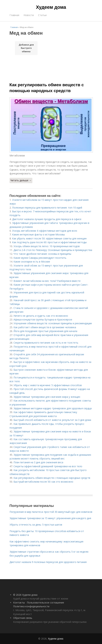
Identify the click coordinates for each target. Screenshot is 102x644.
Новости (29, 15)
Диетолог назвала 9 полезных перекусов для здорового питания (48, 562)
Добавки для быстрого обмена (26, 48)
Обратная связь (23, 618)
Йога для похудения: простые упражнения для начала (45, 331)
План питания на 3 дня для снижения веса (38, 462)
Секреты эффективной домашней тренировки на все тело (48, 466)
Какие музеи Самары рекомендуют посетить (40, 258)
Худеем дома (51, 7)
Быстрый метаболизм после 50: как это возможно (43, 482)
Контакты (19, 603)
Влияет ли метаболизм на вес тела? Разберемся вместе (47, 281)
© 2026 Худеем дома (25, 595)
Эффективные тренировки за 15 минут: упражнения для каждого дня (50, 518)
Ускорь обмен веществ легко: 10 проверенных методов (47, 246)
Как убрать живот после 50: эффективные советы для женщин (49, 238)
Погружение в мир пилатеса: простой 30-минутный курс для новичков (51, 512)
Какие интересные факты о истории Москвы (38, 234)
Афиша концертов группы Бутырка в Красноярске (43, 319)
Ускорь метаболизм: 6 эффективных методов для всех (45, 231)
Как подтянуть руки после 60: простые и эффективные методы (49, 242)
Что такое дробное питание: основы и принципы (42, 254)
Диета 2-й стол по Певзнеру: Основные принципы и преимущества (53, 250)
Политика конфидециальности (31, 606)
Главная (14, 15)
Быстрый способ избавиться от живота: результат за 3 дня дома (52, 420)
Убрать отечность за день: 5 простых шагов (36, 525)
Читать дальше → (21, 180)
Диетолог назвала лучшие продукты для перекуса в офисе (47, 219)
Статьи (42, 15)
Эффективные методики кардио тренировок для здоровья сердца (53, 408)
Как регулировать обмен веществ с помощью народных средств (52, 478)
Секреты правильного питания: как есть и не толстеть (46, 343)
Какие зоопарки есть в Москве (32, 262)
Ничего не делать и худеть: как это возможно (41, 316)
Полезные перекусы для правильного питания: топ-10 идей (47, 208)
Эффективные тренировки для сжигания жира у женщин (47, 397)
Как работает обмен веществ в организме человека (45, 327)
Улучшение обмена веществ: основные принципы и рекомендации (53, 323)
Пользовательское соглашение (45, 603)
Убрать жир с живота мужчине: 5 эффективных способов (48, 385)
